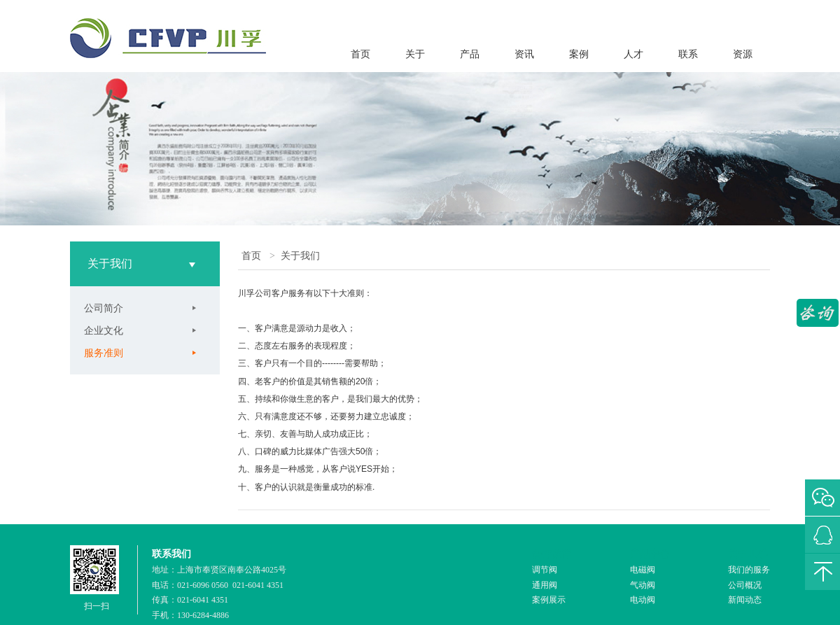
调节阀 (545, 570)
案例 (579, 54)
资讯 (524, 54)
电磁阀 (643, 570)
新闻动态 (745, 600)
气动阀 (643, 585)
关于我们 (300, 255)
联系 (688, 54)
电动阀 (643, 600)
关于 (415, 54)
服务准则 (104, 353)
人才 (633, 54)
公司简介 (104, 308)
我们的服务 (749, 570)
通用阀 (545, 585)
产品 (470, 54)
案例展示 (549, 600)
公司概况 (745, 585)
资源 (743, 54)
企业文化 (104, 330)
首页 (360, 54)
